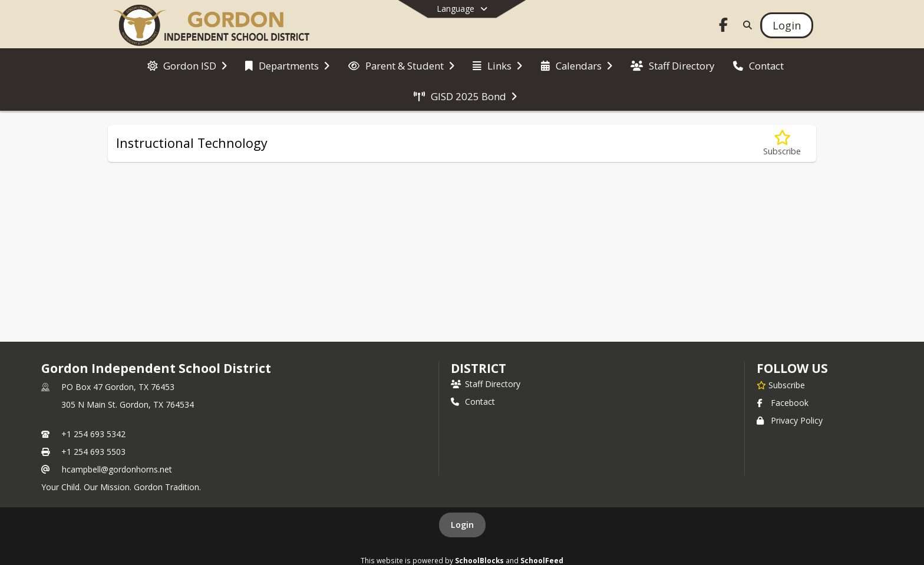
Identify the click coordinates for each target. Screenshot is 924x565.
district (478, 368)
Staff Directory (486, 384)
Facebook (783, 403)
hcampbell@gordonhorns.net (117, 469)
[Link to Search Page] (745, 25)
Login (462, 525)
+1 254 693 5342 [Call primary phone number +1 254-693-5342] (93, 434)
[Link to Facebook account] (724, 27)
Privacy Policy (790, 420)
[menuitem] (187, 65)
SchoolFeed (542, 560)
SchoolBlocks (479, 560)
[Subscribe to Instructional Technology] (782, 143)
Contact (473, 402)
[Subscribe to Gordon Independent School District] (781, 385)
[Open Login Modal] (787, 25)
